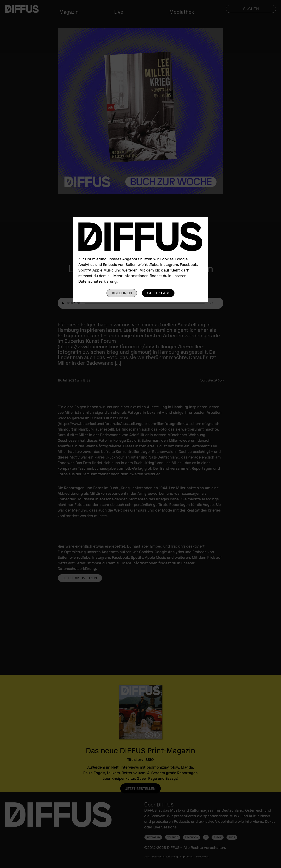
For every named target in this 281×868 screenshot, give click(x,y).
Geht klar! (158, 293)
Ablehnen (122, 293)
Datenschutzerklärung (98, 281)
